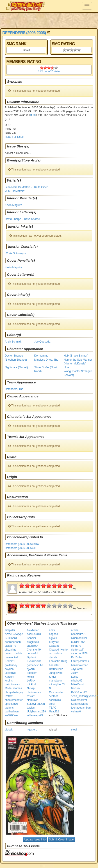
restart (31, 696)
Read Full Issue (14, 137)
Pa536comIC (79, 692)
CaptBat (54, 646)
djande (53, 657)
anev (52, 630)
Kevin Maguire (13, 205)
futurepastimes (80, 661)
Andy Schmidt (13, 342)
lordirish (9, 681)
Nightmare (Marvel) (16, 367)
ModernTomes (13, 688)
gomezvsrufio (35, 665)
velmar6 (76, 712)
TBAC (52, 708)
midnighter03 (57, 684)
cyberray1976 (79, 653)
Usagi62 (54, 712)
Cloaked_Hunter (59, 650)
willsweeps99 (35, 715)
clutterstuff (77, 650)
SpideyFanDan (36, 704)
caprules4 (33, 646)
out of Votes (49, 71)
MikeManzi (78, 684)
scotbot (53, 696)
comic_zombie (13, 653)
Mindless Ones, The (46, 360)
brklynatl (54, 642)
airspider (10, 630)
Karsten (9, 677)
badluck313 (34, 634)
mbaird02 (77, 681)
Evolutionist (34, 661)
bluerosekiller (79, 638)
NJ (51, 688)
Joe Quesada (42, 342)
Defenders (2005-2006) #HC (22, 544)
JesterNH (10, 673)
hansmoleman (80, 665)
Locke (75, 677)
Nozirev (76, 688)
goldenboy (11, 665)
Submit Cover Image (61, 840)
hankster (54, 665)
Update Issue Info (35, 840)
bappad (53, 634)
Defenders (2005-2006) (24, 33)
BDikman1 (11, 638)
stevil (52, 704)
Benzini (31, 638)
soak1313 (55, 700)
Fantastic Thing (58, 661)
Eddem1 (10, 661)
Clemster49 (34, 650)
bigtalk (53, 638)
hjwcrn (31, 669)
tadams (9, 708)
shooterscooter (14, 700)
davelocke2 (12, 657)
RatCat (9, 696)
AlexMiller (33, 630)
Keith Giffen (41, 187)
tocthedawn (12, 712)
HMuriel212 (56, 669)
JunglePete (56, 673)
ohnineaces (34, 692)
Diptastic (32, 657)
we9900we (11, 715)
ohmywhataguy (14, 692)
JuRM (75, 673)
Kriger (52, 677)
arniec (75, 630)
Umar (67, 367)
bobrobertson (13, 642)
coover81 (32, 653)
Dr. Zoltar (77, 657)
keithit (30, 677)
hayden (9, 669)
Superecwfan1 (80, 704)
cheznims (10, 650)
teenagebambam (81, 708)
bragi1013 (33, 642)
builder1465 (78, 642)
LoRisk (31, 681)
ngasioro (32, 730)
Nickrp (31, 688)
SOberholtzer (79, 700)
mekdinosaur (13, 684)
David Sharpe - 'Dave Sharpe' (23, 219)
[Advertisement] (49, 20)
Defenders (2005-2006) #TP (22, 548)
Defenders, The (14, 389)
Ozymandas (56, 692)
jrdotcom (32, 673)
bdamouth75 (79, 634)
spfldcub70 (11, 704)
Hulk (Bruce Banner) (76, 356)
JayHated (77, 669)
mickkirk (32, 684)
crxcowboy (55, 653)
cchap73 (76, 646)
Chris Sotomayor (16, 253)
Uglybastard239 (36, 712)
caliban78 (10, 646)
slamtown (33, 700)
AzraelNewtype (14, 634)
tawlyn (31, 708)
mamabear (55, 681)
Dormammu (41, 356)
